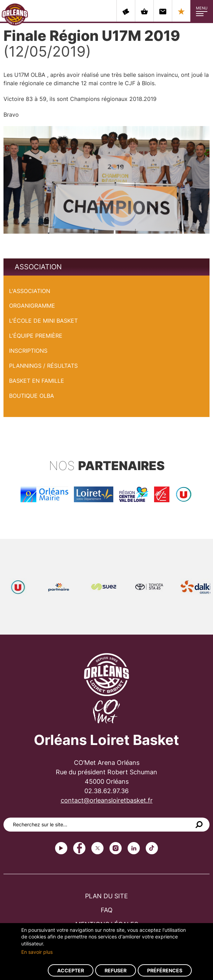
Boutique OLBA (32, 396)
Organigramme (32, 306)
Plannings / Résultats (43, 366)
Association (38, 267)
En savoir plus (37, 952)
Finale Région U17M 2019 (37, 279)
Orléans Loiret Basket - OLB (15, 14)
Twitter (97, 848)
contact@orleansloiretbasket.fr (107, 800)
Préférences (165, 970)
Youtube (61, 848)
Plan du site (106, 896)
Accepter (71, 970)
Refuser (116, 970)
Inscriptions (28, 351)
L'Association (30, 291)
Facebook (79, 848)
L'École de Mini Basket (43, 321)
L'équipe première (36, 336)
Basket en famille (37, 381)
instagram (116, 848)
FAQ (107, 910)
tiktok (152, 848)
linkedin (134, 848)
